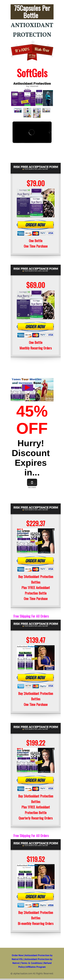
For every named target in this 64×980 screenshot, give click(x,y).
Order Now (17, 955)
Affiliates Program (36, 967)
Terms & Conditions (32, 963)
